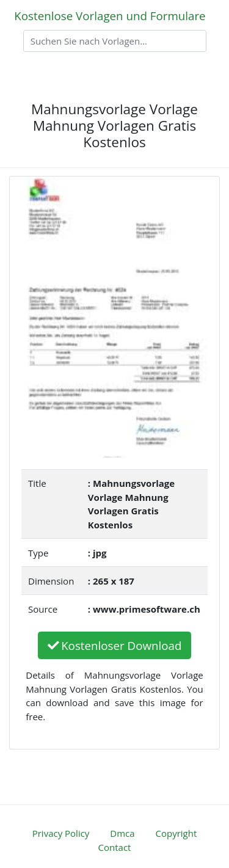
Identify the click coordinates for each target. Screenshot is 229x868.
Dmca (122, 833)
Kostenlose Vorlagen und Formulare (110, 16)
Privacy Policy (61, 833)
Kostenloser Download (115, 645)
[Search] (115, 41)
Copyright (176, 833)
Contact (115, 847)
